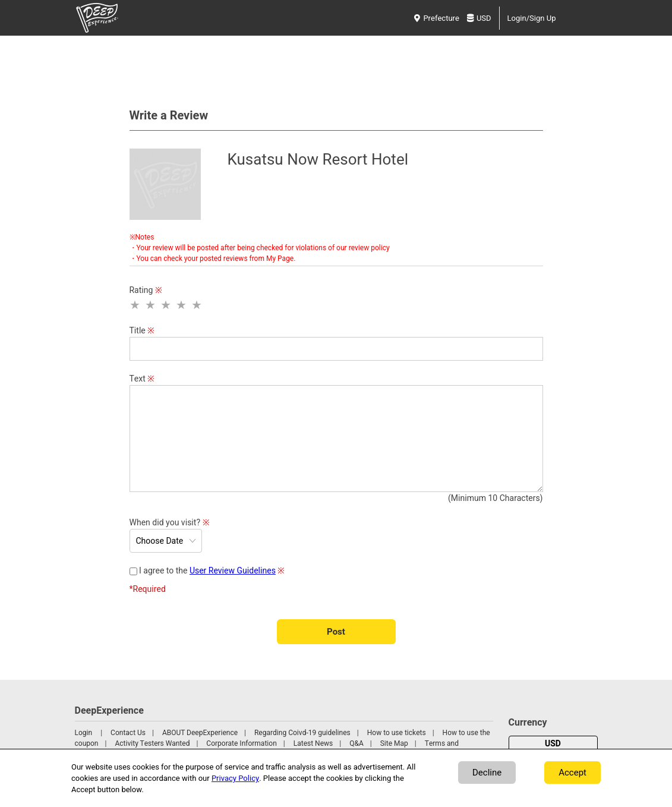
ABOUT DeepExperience (200, 733)
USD (479, 18)
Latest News (313, 743)
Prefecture (436, 18)
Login (84, 733)
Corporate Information (241, 743)
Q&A (356, 743)
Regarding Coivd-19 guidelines (302, 733)
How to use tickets (397, 733)
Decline (487, 773)
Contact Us (128, 733)
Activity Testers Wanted (152, 743)
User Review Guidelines (233, 571)
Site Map (394, 743)
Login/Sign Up (532, 18)
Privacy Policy (235, 778)
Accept (572, 773)
